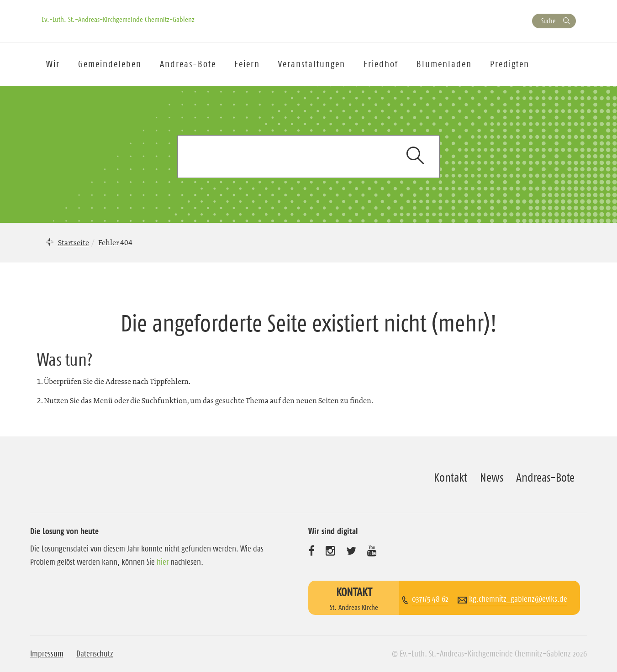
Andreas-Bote (188, 64)
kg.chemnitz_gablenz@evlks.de (518, 599)
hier (163, 562)
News (492, 478)
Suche (548, 21)
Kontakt (451, 478)
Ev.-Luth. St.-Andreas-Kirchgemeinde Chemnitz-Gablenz (118, 19)
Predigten (510, 64)
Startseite (74, 242)
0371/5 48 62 (430, 599)
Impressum (47, 654)
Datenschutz (95, 654)
